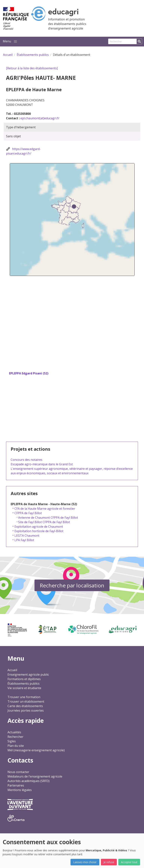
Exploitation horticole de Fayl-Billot (39, 531)
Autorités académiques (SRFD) (28, 781)
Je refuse (109, 862)
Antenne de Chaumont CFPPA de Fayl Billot (48, 518)
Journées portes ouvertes (26, 710)
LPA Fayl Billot (24, 540)
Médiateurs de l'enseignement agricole (35, 776)
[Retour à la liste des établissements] (32, 68)
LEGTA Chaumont (27, 536)
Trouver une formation (24, 697)
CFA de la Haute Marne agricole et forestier (45, 509)
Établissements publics (24, 683)
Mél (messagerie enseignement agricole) (36, 750)
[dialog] (72, 851)
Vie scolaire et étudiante (24, 688)
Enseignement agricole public (28, 675)
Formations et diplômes (24, 679)
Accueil (12, 670)
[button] (15, 42)
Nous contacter (18, 772)
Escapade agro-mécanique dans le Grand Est (42, 464)
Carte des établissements (25, 706)
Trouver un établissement (26, 701)
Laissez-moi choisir (85, 862)
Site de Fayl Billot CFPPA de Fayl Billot (44, 522)
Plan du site (16, 746)
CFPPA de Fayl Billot (28, 513)
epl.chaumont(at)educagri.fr (40, 118)
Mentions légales (20, 790)
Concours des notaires (27, 460)
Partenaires (16, 785)
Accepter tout (129, 862)
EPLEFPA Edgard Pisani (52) (29, 373)
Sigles (12, 741)
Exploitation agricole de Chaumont (39, 527)
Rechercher (15, 737)
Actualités (14, 732)
